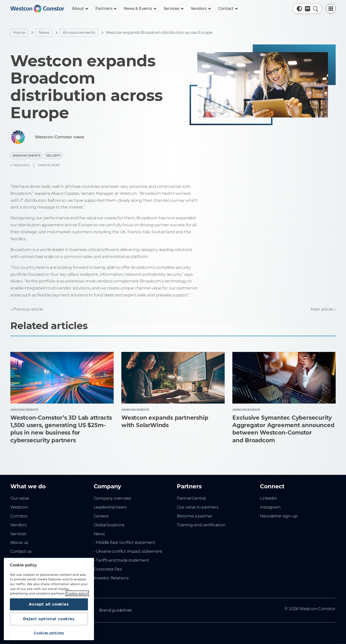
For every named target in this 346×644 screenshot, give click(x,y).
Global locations (109, 525)
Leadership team (110, 507)
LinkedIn (268, 498)
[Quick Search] (316, 9)
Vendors (19, 525)
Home (19, 33)
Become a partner (195, 516)
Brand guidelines (115, 610)
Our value (20, 498)
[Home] (37, 9)
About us (19, 542)
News (44, 33)
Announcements (79, 33)
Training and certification (201, 525)
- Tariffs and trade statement (121, 560)
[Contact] (228, 9)
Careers (101, 516)
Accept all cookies (49, 604)
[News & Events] (140, 9)
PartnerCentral (191, 498)
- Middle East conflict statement (124, 542)
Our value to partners (198, 507)
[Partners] (106, 9)
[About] (80, 9)
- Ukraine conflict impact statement (128, 551)
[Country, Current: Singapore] (308, 9)
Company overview (113, 498)
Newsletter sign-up (279, 516)
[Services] (173, 9)
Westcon (19, 507)
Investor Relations (111, 578)
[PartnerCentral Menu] (331, 9)
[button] (299, 9)
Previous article (28, 309)
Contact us (21, 551)
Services (18, 534)
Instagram (270, 507)
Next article (322, 309)
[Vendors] (201, 9)
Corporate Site (108, 569)
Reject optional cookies (49, 619)
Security (53, 156)
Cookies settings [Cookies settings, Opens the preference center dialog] (49, 633)
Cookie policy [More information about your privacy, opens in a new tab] (77, 593)
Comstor (19, 516)
